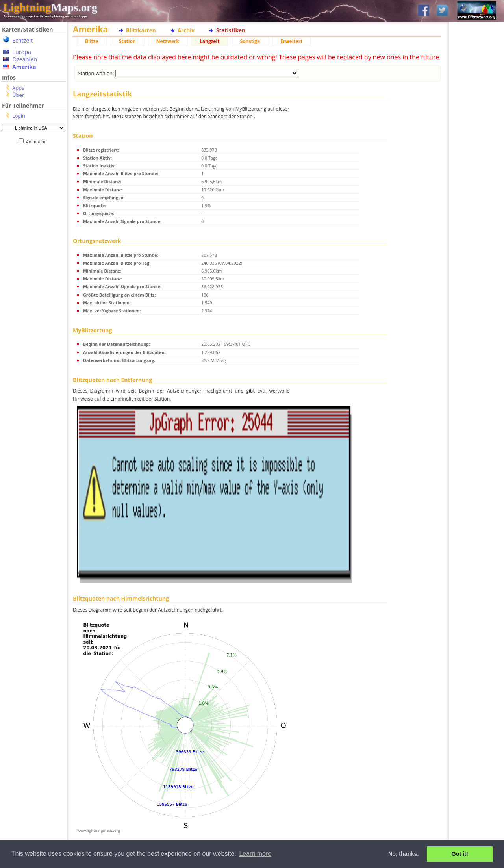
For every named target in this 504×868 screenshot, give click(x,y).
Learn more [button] (255, 854)
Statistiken (231, 30)
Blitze (92, 41)
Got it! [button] (460, 854)
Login (19, 116)
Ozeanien (25, 59)
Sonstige (250, 41)
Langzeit (210, 41)
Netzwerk (168, 41)
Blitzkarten (141, 30)
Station (127, 41)
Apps (18, 88)
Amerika (24, 67)
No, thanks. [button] (404, 854)
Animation (38, 142)
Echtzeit (22, 40)
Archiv (186, 30)
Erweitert (291, 41)
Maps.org (50, 7)
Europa (22, 52)
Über (18, 95)
